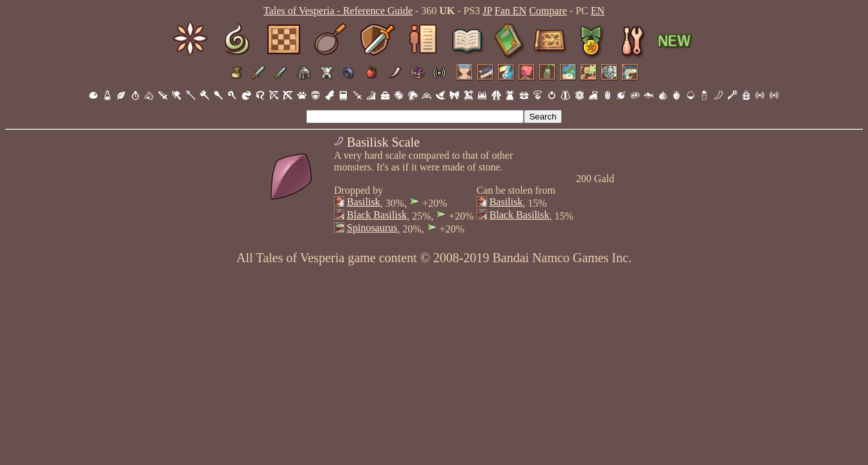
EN (598, 11)
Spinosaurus (372, 228)
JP (487, 11)
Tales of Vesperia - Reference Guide (338, 11)
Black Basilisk (377, 215)
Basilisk (364, 202)
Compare (548, 11)
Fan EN (511, 11)
